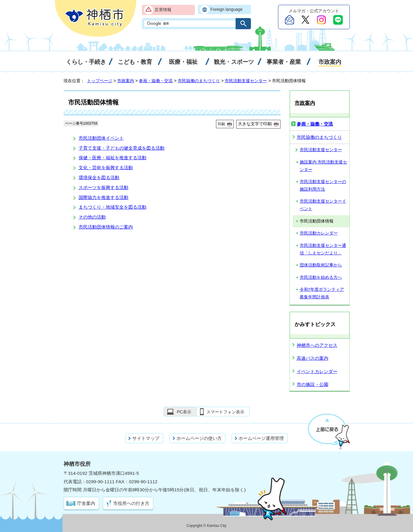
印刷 (221, 124)
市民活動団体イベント (101, 138)
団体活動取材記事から (321, 265)
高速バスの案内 (313, 358)
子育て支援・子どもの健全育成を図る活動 (122, 148)
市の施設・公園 (313, 384)
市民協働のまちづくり (199, 81)
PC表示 (184, 412)
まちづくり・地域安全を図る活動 (113, 207)
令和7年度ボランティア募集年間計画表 (322, 293)
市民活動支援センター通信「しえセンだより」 (323, 249)
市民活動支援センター (246, 81)
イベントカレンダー (317, 371)
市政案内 (126, 81)
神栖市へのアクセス (317, 345)
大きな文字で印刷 (255, 124)
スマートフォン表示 (225, 412)
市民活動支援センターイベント (323, 205)
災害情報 (163, 10)
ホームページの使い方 (199, 438)
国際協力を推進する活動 (103, 197)
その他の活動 (92, 217)
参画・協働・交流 (156, 81)
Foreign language (227, 9)
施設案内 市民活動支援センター (324, 166)
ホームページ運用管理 (261, 438)
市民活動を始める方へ (321, 277)
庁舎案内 (86, 503)
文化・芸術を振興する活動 (106, 168)
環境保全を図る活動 (99, 177)
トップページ (100, 81)
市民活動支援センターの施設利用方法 (323, 185)
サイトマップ (146, 438)
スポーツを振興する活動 (103, 187)
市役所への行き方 (131, 503)
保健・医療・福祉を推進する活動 (113, 158)
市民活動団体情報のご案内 (106, 227)
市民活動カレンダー (319, 233)
